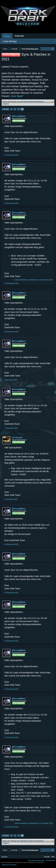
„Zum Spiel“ (17, 96)
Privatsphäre (51, 860)
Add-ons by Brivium (9, 865)
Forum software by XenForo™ (34, 862)
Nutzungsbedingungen (36, 860)
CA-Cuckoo (17, 438)
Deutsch (4, 857)
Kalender (20, 36)
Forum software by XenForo (12, 862)
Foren (7, 36)
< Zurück (5, 109)
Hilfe (53, 857)
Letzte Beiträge (10, 41)
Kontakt (47, 857)
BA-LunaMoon (19, 116)
